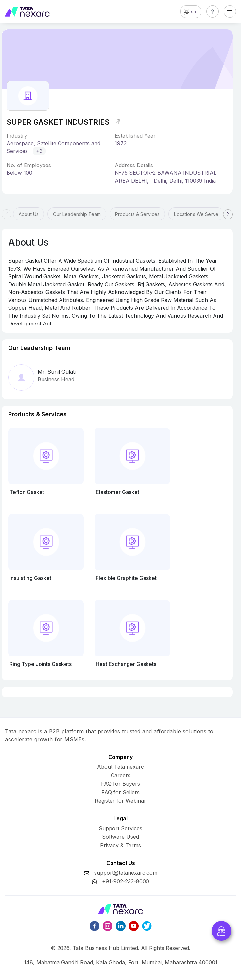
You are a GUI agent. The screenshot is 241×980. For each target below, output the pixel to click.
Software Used (120, 837)
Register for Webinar (120, 801)
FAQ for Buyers (120, 784)
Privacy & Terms (120, 845)
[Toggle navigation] (230, 11)
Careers (121, 775)
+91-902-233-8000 (126, 881)
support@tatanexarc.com (126, 873)
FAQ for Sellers (120, 792)
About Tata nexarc (120, 767)
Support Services (120, 828)
